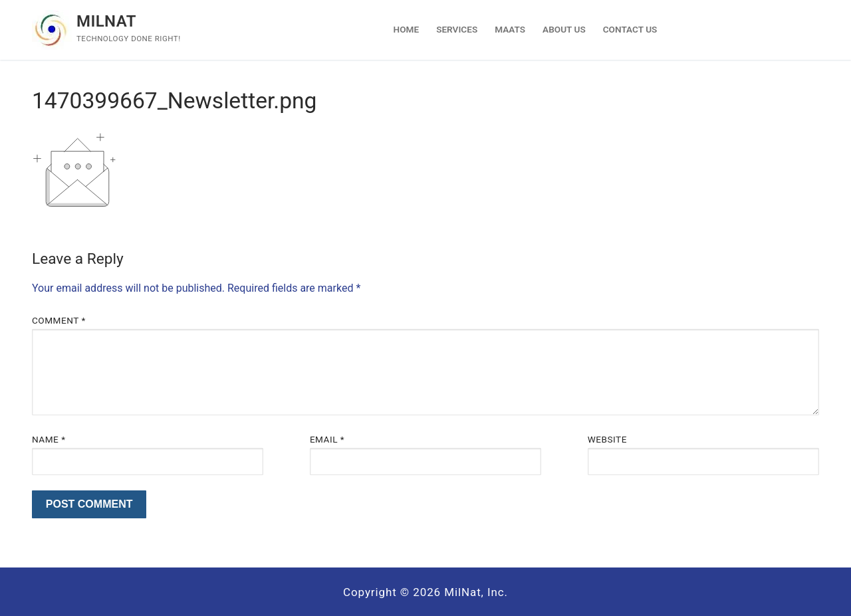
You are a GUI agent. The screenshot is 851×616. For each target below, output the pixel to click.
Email (327, 439)
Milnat (106, 21)
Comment (59, 320)
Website (607, 439)
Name (49, 439)
